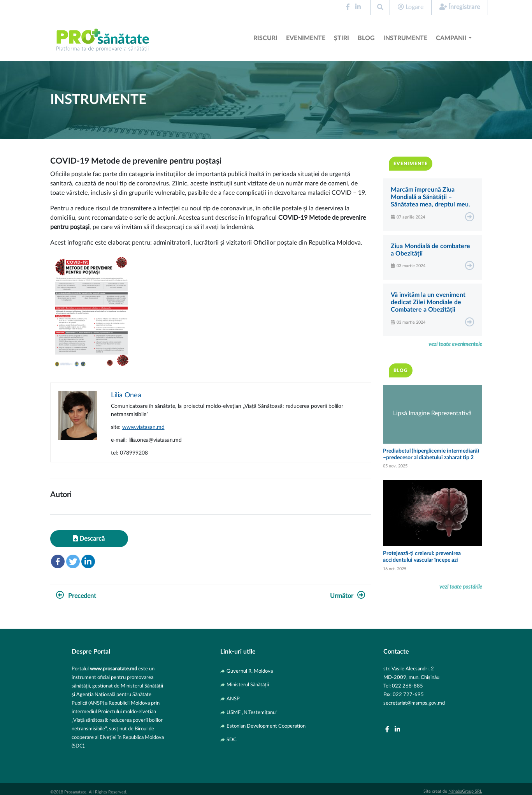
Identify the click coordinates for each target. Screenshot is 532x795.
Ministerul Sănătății (248, 685)
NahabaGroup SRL (465, 791)
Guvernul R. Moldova (250, 671)
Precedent (76, 596)
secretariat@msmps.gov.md (414, 703)
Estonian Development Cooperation (266, 726)
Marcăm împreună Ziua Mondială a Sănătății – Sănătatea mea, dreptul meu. (430, 197)
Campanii (451, 38)
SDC (232, 740)
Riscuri (265, 38)
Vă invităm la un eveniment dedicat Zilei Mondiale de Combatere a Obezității (428, 302)
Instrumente (405, 38)
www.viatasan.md (143, 427)
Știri (341, 38)
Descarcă (89, 539)
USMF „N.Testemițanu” (252, 712)
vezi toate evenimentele (455, 344)
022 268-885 (407, 686)
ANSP (233, 699)
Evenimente (306, 38)
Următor (348, 596)
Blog (366, 38)
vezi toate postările (461, 587)
